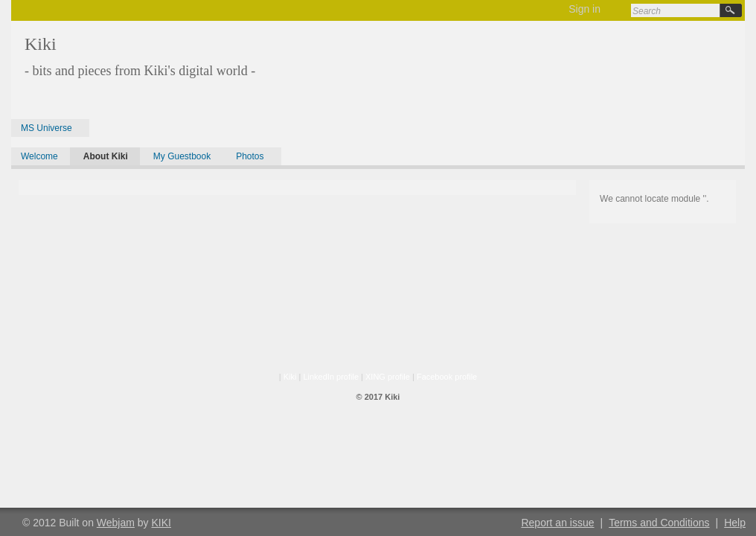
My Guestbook (182, 156)
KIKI (161, 523)
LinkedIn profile (331, 377)
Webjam (116, 523)
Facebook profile (447, 377)
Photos (250, 156)
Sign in (584, 9)
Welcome (39, 156)
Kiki (290, 377)
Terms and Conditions (659, 523)
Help (735, 523)
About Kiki (106, 156)
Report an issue (557, 523)
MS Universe (47, 128)
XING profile (388, 377)
